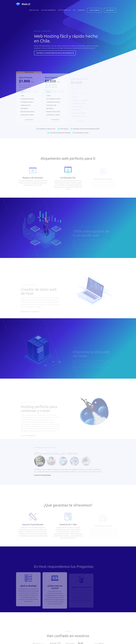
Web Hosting (34, 10)
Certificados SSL (64, 10)
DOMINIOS (81, 10)
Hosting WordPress (48, 10)
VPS (74, 10)
